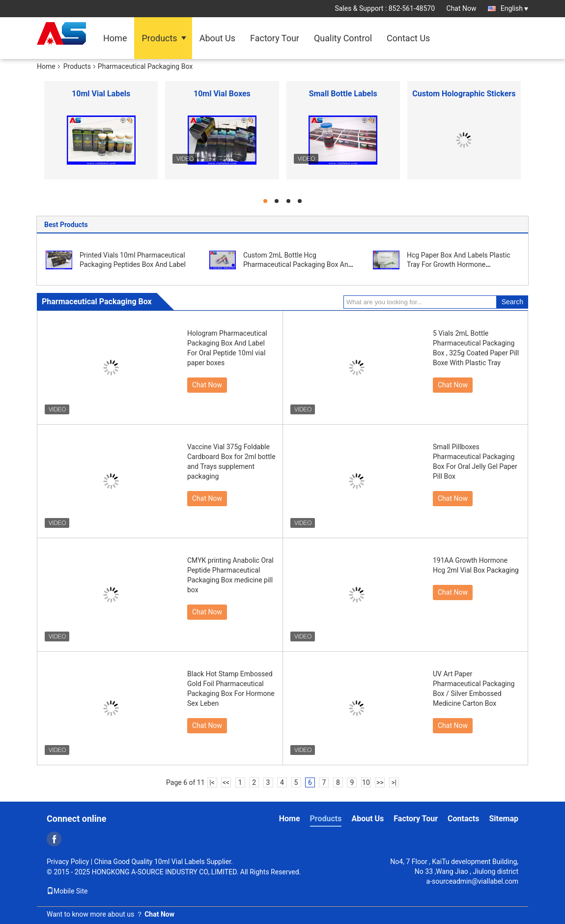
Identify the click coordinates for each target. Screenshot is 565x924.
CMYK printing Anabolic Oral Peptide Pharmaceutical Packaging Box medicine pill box (230, 575)
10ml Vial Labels (101, 94)
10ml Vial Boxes (222, 94)
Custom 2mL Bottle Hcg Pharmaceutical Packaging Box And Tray (298, 264)
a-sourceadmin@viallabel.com (472, 881)
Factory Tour (275, 38)
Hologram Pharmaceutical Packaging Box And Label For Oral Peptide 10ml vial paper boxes (227, 348)
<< (226, 782)
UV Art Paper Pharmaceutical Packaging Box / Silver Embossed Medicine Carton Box (474, 689)
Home (115, 38)
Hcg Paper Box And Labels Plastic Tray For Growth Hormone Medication (459, 264)
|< (212, 782)
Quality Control (343, 38)
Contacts (463, 819)
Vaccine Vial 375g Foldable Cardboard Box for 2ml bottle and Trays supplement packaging (231, 462)
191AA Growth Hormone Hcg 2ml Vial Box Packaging (476, 565)
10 (366, 782)
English (514, 8)
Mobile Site (67, 891)
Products (159, 38)
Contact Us (408, 38)
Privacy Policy (68, 862)
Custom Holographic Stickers (464, 94)
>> (380, 782)
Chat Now (462, 8)
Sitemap (504, 819)
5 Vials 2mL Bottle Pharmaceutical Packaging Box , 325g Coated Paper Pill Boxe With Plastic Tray (476, 348)
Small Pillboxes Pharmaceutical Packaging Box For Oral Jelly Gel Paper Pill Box (475, 462)
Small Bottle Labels (343, 94)
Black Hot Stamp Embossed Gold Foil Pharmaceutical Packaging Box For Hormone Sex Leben (231, 689)
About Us (217, 38)
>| (394, 782)
